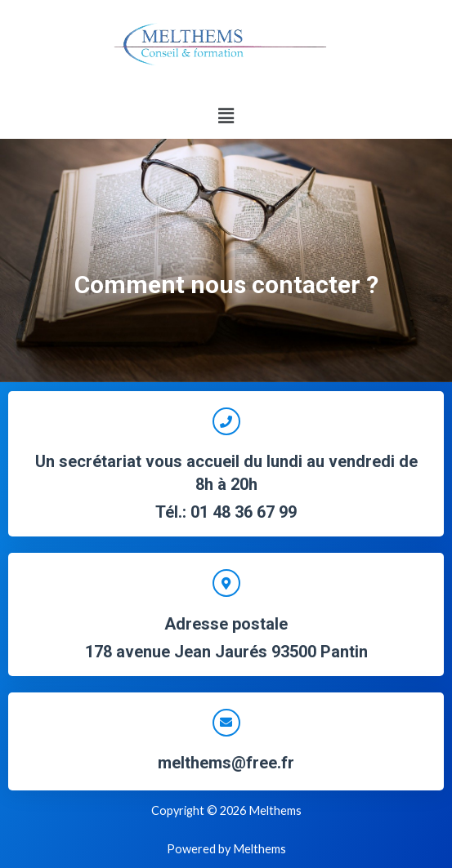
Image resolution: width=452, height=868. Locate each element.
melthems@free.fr (226, 763)
